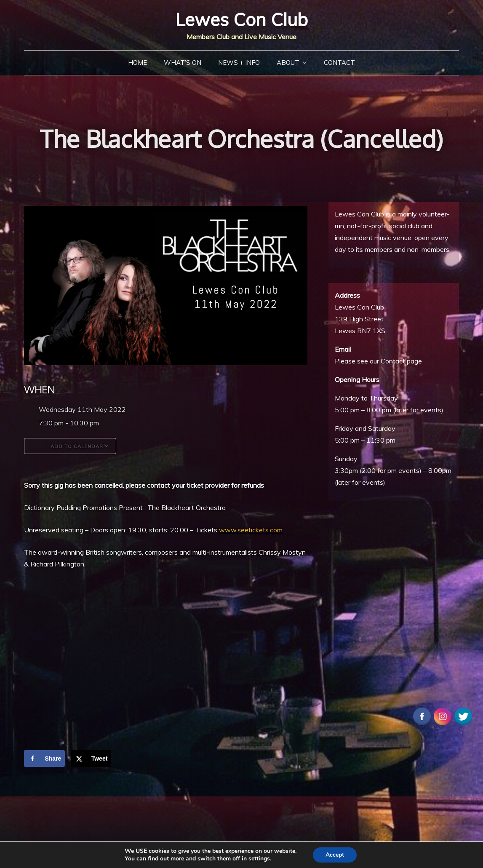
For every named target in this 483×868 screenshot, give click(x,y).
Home (137, 63)
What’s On (183, 63)
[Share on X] (91, 758)
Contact (339, 63)
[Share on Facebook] (44, 758)
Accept (335, 855)
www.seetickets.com (251, 530)
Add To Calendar (70, 446)
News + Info (239, 63)
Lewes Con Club (241, 20)
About (288, 63)
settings (259, 859)
